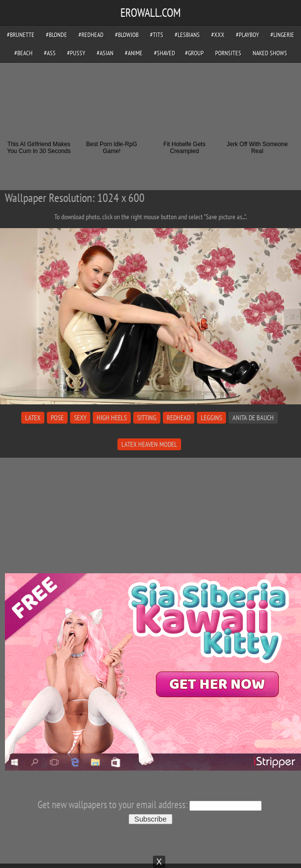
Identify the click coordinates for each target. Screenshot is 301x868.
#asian (105, 53)
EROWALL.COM (150, 13)
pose (57, 418)
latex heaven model (149, 444)
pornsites (228, 53)
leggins (211, 418)
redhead (179, 418)
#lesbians (187, 35)
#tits (157, 35)
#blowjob (127, 35)
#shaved (165, 53)
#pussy (76, 53)
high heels (112, 418)
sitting (147, 418)
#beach (23, 53)
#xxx (218, 35)
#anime (134, 53)
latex (33, 418)
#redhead (91, 35)
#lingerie (282, 35)
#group (194, 53)
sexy (80, 418)
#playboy (247, 35)
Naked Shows (270, 53)
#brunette (21, 35)
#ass (50, 53)
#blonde (56, 35)
